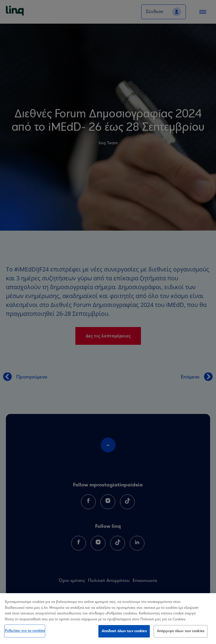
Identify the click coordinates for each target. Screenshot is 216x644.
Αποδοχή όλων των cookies (124, 632)
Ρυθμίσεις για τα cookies (25, 632)
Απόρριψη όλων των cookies (181, 632)
